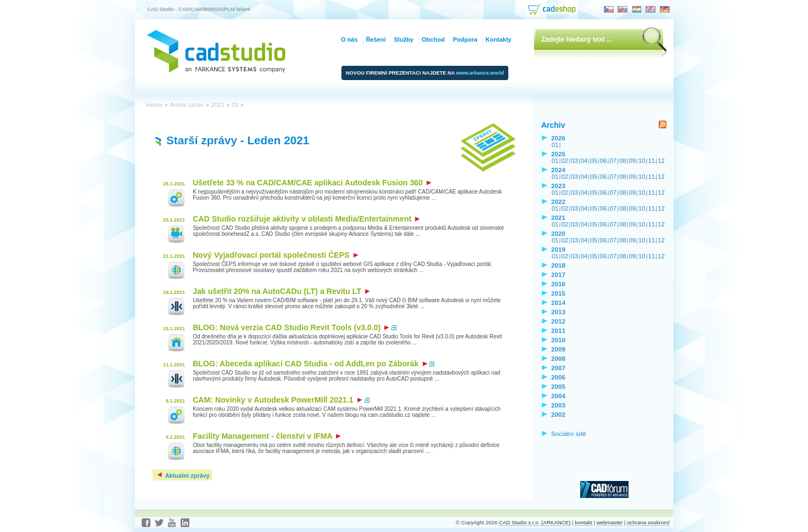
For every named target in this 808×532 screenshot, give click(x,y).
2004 (558, 396)
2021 (558, 217)
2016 (558, 284)
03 (574, 161)
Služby (404, 39)
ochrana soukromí (648, 522)
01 (555, 145)
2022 (558, 202)
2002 (558, 414)
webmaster (610, 522)
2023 (558, 186)
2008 (558, 358)
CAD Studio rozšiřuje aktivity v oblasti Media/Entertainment (306, 219)
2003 (558, 405)
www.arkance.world (480, 73)
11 (652, 161)
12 (661, 161)
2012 (558, 321)
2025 (558, 154)
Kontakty (499, 39)
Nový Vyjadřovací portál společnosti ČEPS (275, 255)
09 (633, 161)
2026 (558, 138)
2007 (558, 368)
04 (584, 161)
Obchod (433, 39)
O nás (349, 39)
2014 (558, 302)
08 (623, 161)
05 (594, 161)
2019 (558, 249)
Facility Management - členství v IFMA (267, 436)
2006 (558, 377)
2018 (558, 265)
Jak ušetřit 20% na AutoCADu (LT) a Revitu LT (281, 291)
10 (642, 161)
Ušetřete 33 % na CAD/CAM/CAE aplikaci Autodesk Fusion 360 (312, 183)
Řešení (376, 39)
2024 (558, 170)
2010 (558, 340)
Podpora (465, 39)
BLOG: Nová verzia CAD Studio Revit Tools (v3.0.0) (291, 327)
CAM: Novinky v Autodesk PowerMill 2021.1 (277, 400)
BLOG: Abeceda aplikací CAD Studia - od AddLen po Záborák (310, 364)
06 (604, 161)
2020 (558, 233)
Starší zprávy (202, 140)
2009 (558, 349)
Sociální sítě (569, 434)
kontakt (583, 522)
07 (613, 161)
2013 (558, 312)
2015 (558, 293)
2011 (558, 330)
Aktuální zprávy (183, 476)
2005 (558, 386)
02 (565, 161)
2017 (558, 275)
